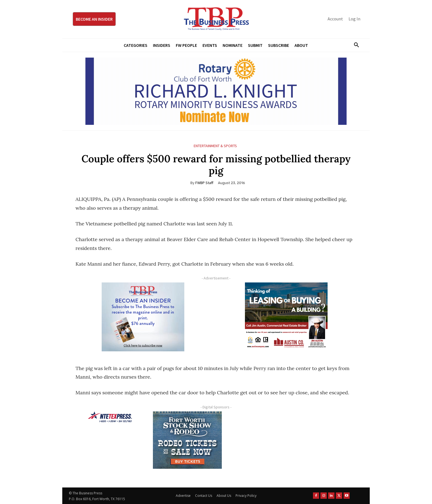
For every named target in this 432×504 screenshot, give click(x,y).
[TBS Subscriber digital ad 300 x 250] (143, 317)
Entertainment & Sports (215, 146)
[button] (354, 45)
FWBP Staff (204, 183)
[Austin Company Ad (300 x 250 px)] (286, 317)
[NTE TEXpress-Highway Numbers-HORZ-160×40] (110, 417)
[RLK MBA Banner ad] (216, 91)
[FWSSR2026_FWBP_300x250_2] (187, 440)
